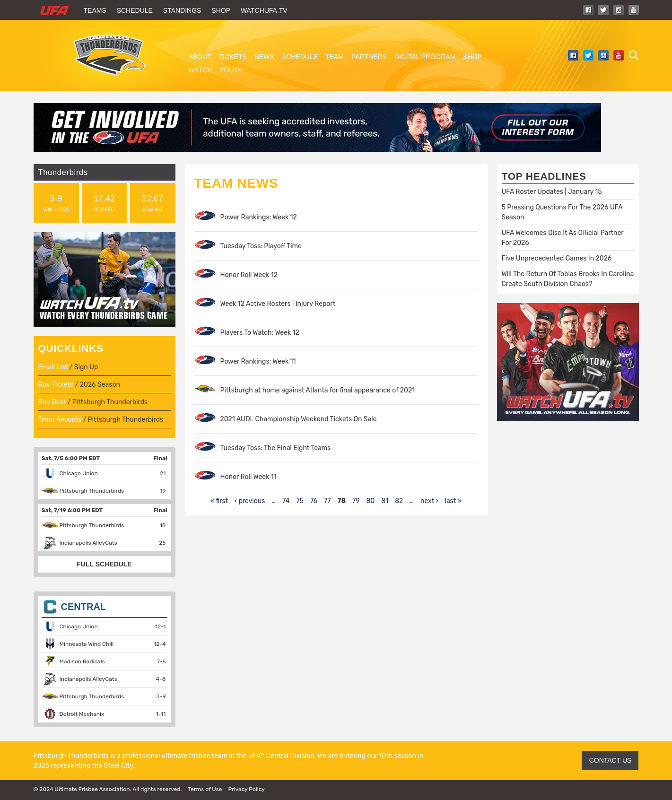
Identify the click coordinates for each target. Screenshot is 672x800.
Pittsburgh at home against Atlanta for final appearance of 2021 (318, 390)
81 (385, 501)
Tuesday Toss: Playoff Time (261, 246)
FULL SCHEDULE (104, 564)
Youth (231, 70)
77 (327, 501)
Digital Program (425, 57)
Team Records (60, 420)
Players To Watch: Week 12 (260, 333)
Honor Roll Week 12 (249, 275)
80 (370, 501)
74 (286, 501)
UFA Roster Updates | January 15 (552, 192)
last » (453, 501)
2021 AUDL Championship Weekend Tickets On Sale (299, 419)
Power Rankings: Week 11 (258, 361)
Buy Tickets (56, 385)
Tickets (233, 57)
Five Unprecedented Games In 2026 (557, 258)
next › (429, 501)
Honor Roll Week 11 (249, 477)
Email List (53, 367)
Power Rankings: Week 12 (259, 217)
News (264, 57)
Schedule (135, 10)
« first (219, 501)
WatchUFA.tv (264, 10)
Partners (369, 57)
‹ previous (250, 501)
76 (314, 501)
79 (356, 501)
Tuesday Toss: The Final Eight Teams (276, 448)
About (200, 57)
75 (300, 501)
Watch (201, 70)
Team (335, 57)
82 (399, 501)
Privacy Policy (246, 789)
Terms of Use (205, 789)
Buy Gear (52, 402)
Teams (95, 10)
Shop (221, 10)
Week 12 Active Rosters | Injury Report (278, 304)
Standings (182, 10)
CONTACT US (611, 760)
